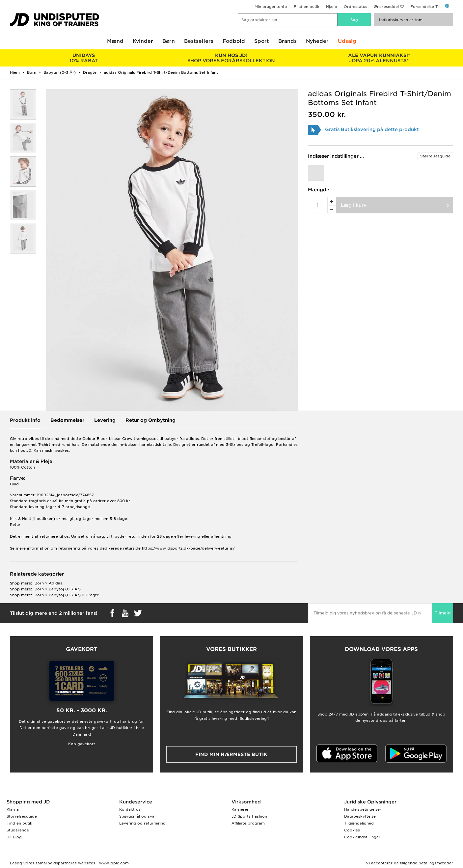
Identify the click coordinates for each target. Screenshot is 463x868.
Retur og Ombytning (150, 420)
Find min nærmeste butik (231, 754)
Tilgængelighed (359, 823)
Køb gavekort (82, 744)
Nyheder (317, 41)
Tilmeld (443, 613)
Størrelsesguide (435, 156)
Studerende (18, 830)
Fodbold (234, 41)
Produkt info (25, 420)
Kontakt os (130, 809)
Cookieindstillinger (362, 837)
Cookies (352, 830)
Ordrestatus (355, 7)
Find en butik (307, 7)
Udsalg (347, 41)
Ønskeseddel (386, 7)
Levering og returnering (142, 823)
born (39, 583)
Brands (287, 41)
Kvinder (143, 41)
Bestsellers (199, 41)
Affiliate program (248, 823)
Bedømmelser (67, 420)
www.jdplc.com (113, 863)
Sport (262, 41)
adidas (55, 583)
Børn (169, 41)
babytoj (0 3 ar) (65, 589)
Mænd (115, 41)
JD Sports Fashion (249, 816)
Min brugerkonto (271, 7)
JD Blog (14, 837)
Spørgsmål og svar (138, 816)
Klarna (13, 809)
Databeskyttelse (360, 816)
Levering (105, 420)
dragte (92, 595)
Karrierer (240, 809)
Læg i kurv (354, 205)
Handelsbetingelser (363, 809)
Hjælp (332, 7)
